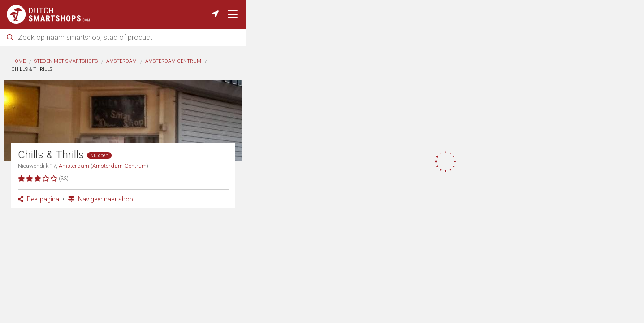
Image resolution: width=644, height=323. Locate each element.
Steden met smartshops (66, 61)
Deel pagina (39, 199)
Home (18, 61)
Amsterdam (121, 61)
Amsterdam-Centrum (173, 61)
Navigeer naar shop (101, 199)
